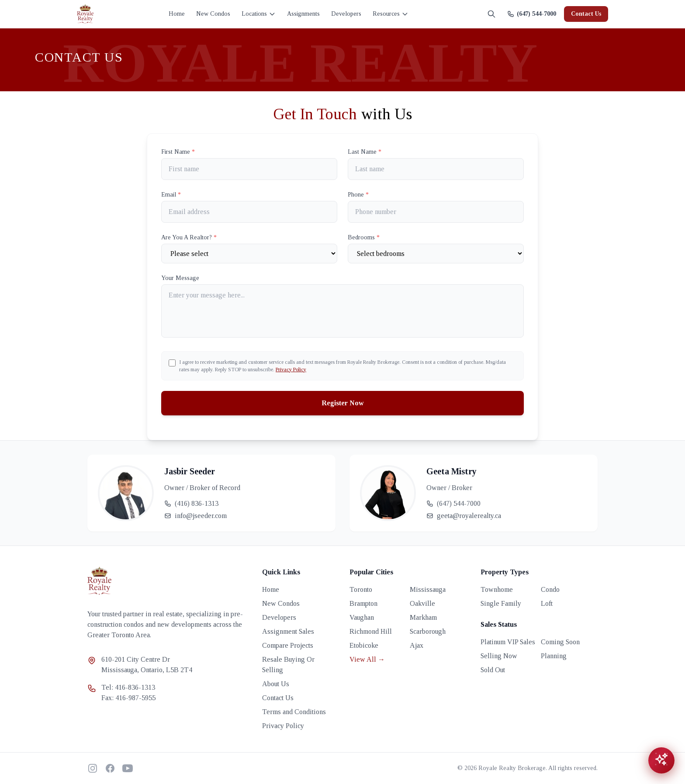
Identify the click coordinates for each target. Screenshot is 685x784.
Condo (550, 589)
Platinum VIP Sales (508, 642)
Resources (391, 14)
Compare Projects (288, 645)
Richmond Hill (371, 631)
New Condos (213, 14)
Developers (346, 14)
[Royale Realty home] (85, 14)
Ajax (417, 645)
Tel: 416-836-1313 (128, 687)
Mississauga (428, 589)
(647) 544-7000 (453, 503)
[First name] (249, 169)
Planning (554, 656)
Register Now (343, 403)
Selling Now (499, 656)
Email (171, 195)
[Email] (249, 212)
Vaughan (362, 617)
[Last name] (436, 169)
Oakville (422, 603)
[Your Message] (342, 311)
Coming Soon (560, 642)
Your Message (180, 278)
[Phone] (436, 212)
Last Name (365, 152)
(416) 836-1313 (191, 503)
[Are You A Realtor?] (249, 254)
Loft (547, 603)
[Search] (491, 14)
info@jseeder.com (195, 516)
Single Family (501, 603)
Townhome (497, 589)
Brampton (363, 603)
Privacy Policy (291, 370)
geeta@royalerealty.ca (464, 516)
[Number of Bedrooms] (436, 254)
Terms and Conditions (294, 712)
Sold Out (493, 670)
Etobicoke (364, 645)
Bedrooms (364, 237)
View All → (367, 659)
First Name (178, 152)
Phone (358, 195)
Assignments (303, 14)
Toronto (361, 589)
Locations (259, 14)
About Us (276, 684)
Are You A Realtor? (189, 237)
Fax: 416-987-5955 (128, 698)
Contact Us (586, 14)
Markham (423, 617)
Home (177, 14)
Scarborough (428, 631)
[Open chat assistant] (661, 760)
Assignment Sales (288, 631)
